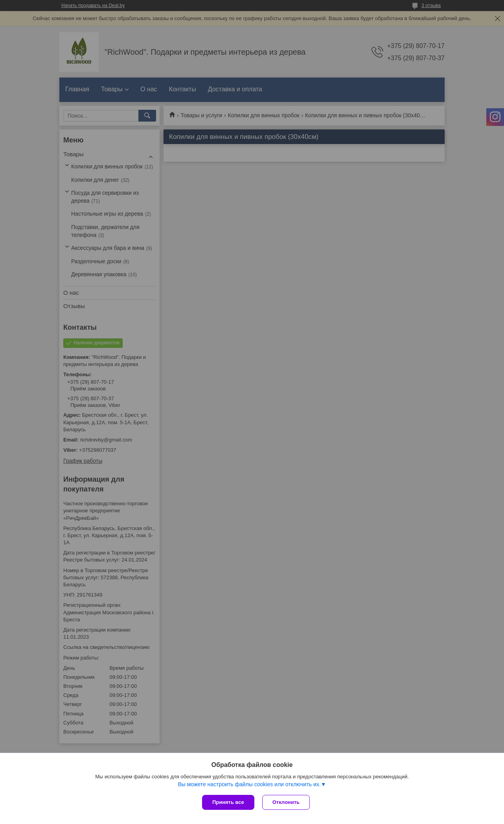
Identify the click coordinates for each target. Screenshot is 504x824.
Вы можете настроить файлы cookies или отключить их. (249, 784)
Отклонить (286, 802)
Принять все (228, 802)
